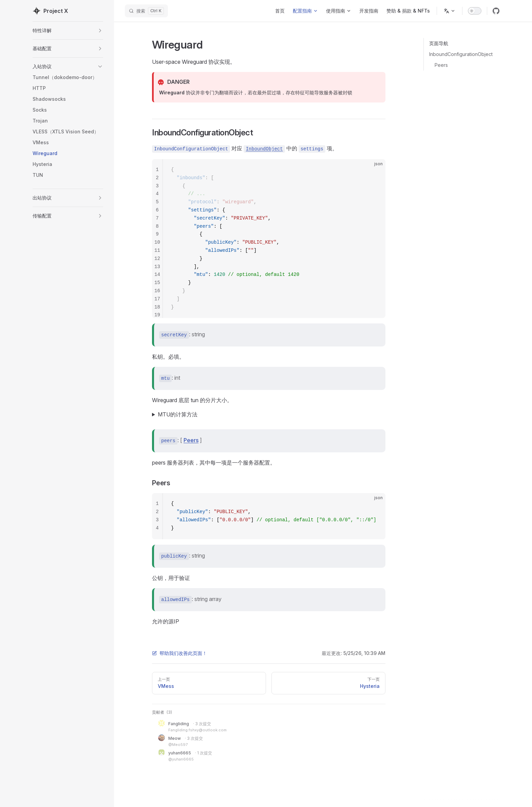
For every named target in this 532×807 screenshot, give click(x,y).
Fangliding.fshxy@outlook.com (197, 730)
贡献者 (162, 712)
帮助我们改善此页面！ (179, 653)
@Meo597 (178, 745)
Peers (441, 65)
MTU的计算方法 (178, 414)
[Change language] (450, 11)
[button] (100, 31)
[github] (496, 11)
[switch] (475, 11)
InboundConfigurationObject (461, 54)
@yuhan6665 (181, 759)
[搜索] (146, 11)
